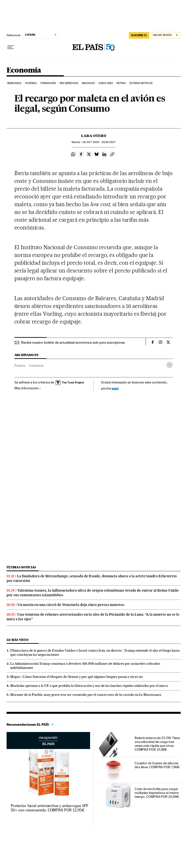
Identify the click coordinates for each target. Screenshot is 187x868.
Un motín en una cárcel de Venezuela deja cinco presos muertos (71, 605)
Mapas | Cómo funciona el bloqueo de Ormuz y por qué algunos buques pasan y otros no (76, 677)
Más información (28, 388)
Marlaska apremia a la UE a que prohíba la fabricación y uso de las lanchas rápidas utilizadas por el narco (89, 686)
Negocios (88, 83)
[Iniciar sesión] (166, 35)
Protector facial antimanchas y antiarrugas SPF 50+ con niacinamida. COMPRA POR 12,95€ (50, 808)
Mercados (14, 83)
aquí (115, 388)
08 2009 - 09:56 (99, 142)
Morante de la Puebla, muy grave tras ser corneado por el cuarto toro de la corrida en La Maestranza (86, 695)
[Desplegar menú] (10, 47)
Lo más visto (18, 640)
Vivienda (31, 83)
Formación (48, 83)
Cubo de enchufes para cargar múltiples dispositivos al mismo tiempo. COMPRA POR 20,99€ (157, 793)
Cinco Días (106, 83)
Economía (24, 70)
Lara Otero (94, 136)
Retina (121, 83)
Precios (20, 366)
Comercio (36, 366)
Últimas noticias (21, 567)
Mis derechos (69, 83)
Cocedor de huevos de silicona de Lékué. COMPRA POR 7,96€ (157, 765)
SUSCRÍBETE (139, 35)
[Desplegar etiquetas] (170, 365)
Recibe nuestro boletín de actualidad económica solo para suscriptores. (73, 342)
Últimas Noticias (141, 83)
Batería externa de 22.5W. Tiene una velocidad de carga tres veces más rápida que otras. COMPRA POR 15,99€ (157, 744)
